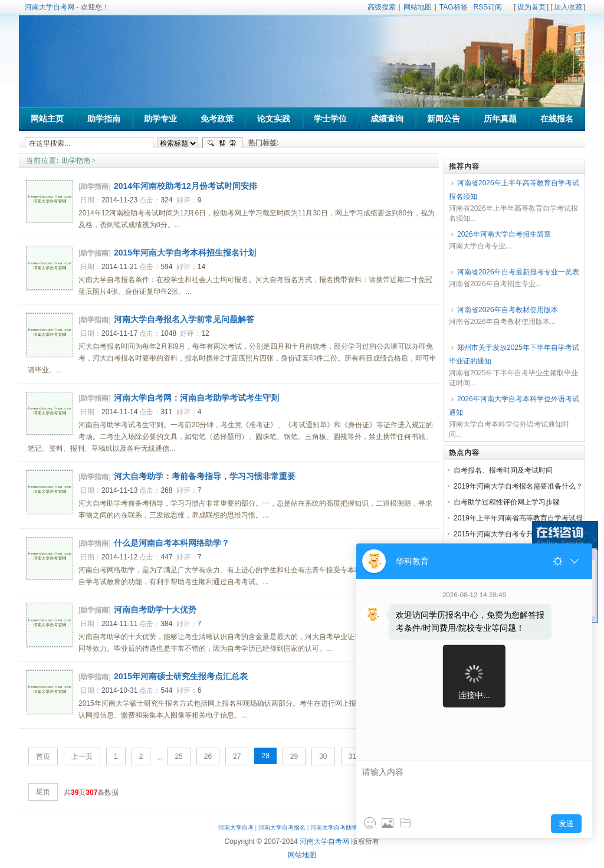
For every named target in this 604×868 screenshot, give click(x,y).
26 (208, 756)
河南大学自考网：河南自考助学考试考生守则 (196, 398)
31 (352, 756)
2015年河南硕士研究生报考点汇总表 (181, 676)
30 (323, 756)
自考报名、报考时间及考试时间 (503, 470)
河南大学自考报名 (282, 828)
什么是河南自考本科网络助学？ (172, 543)
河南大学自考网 (50, 7)
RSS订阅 (488, 7)
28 (265, 756)
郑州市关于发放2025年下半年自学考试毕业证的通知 (514, 354)
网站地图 (418, 7)
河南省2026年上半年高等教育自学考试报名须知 (514, 190)
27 (237, 756)
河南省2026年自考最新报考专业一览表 (518, 272)
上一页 (82, 756)
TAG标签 (454, 7)
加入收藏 (568, 7)
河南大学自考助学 (334, 828)
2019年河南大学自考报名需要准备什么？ (518, 486)
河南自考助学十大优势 (155, 610)
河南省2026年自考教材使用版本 (508, 310)
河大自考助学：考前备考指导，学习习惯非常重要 (205, 476)
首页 (43, 756)
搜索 (222, 143)
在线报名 (557, 119)
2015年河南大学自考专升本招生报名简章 (518, 534)
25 (178, 756)
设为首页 (531, 7)
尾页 (43, 792)
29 (294, 756)
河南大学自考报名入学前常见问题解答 (184, 319)
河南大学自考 (236, 828)
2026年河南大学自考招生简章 (504, 234)
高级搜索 (382, 7)
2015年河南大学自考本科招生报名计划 (185, 253)
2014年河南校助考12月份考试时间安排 (186, 186)
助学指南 (76, 161)
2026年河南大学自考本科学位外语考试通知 (514, 406)
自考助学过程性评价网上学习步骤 (507, 502)
